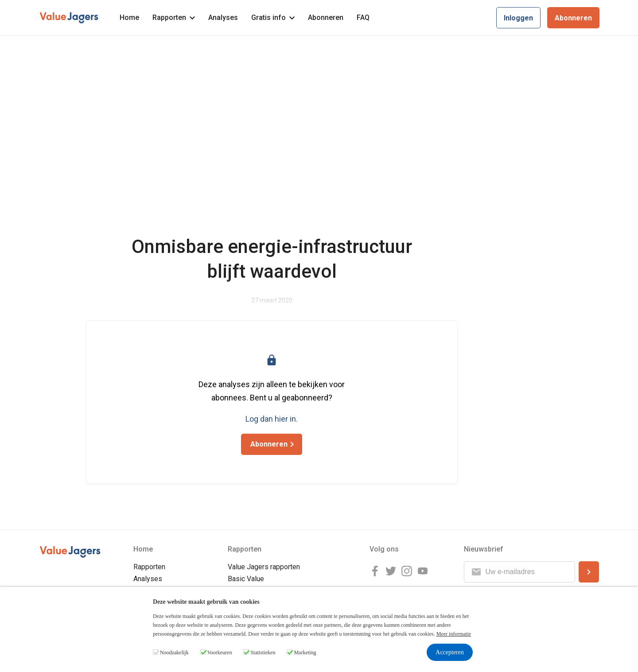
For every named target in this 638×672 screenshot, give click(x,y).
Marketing (305, 653)
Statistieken (263, 653)
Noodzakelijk (174, 653)
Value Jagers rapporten (264, 567)
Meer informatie (454, 634)
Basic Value (246, 579)
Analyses (223, 17)
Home (129, 17)
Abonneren (326, 17)
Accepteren (450, 652)
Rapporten (174, 17)
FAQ (363, 17)
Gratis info (273, 17)
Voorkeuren (220, 653)
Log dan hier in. (272, 419)
